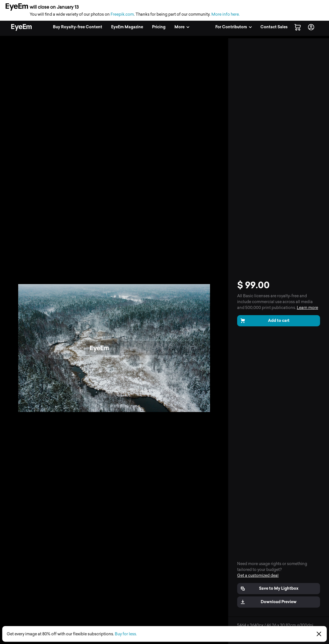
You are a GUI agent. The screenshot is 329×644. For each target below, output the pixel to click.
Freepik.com (122, 14)
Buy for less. (126, 634)
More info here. (226, 14)
